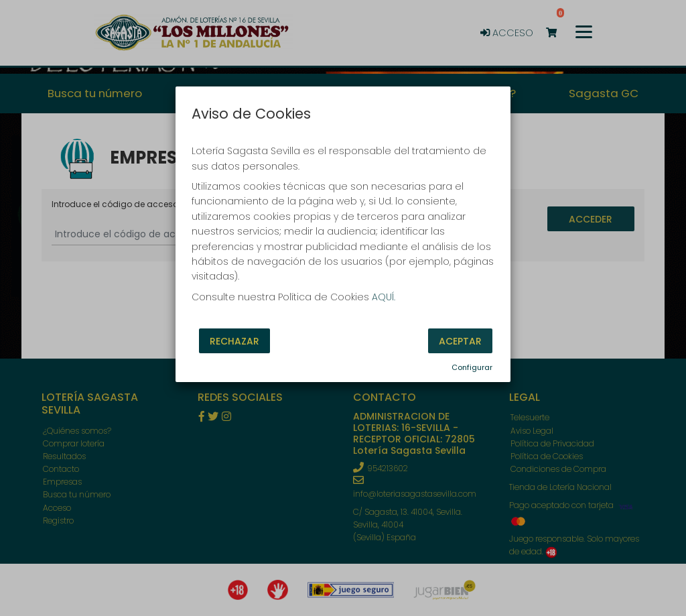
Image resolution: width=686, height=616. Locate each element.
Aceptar (460, 341)
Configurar (472, 367)
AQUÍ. (384, 297)
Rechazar (234, 341)
